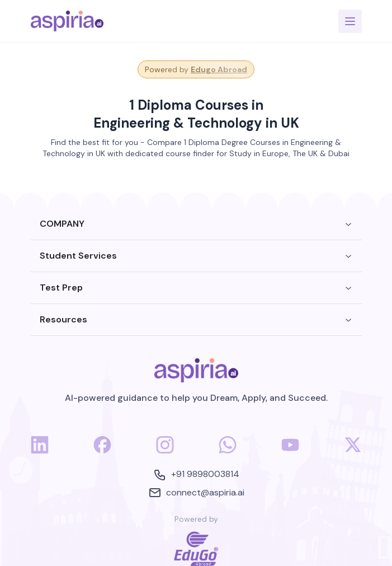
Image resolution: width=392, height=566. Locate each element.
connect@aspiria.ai (196, 493)
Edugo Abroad (219, 69)
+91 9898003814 (196, 475)
